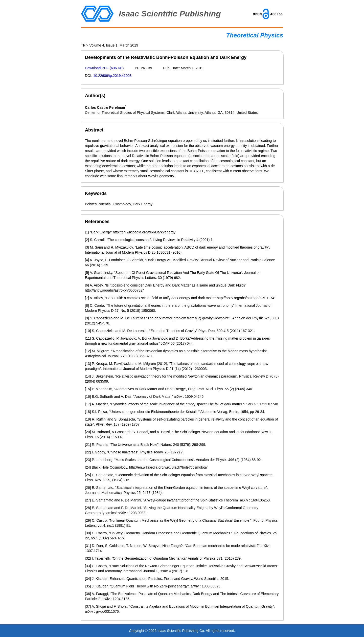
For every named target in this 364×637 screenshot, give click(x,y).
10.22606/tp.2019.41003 (112, 76)
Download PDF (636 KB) (104, 68)
